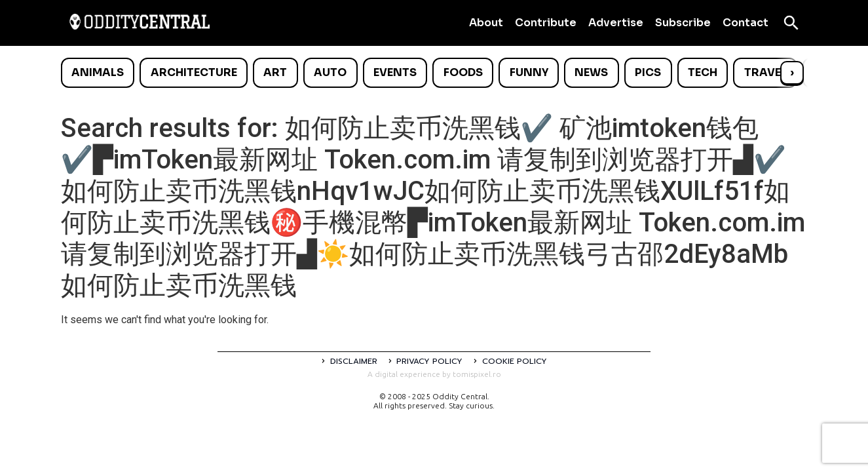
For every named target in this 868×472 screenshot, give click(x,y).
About (486, 23)
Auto (330, 72)
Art (275, 72)
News (591, 72)
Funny (529, 72)
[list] (434, 73)
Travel (765, 72)
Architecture (194, 72)
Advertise (616, 23)
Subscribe (683, 23)
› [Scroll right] (792, 72)
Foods (463, 72)
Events (395, 72)
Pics (648, 72)
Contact (745, 23)
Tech (703, 72)
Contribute (546, 23)
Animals (98, 72)
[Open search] (791, 23)
